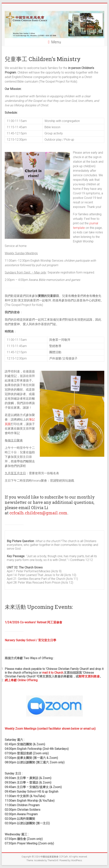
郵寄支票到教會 (89, 676)
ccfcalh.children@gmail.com (38, 513)
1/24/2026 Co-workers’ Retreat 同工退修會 (33, 622)
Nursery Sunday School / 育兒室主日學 (30, 640)
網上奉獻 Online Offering (21, 680)
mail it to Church (53, 673)
